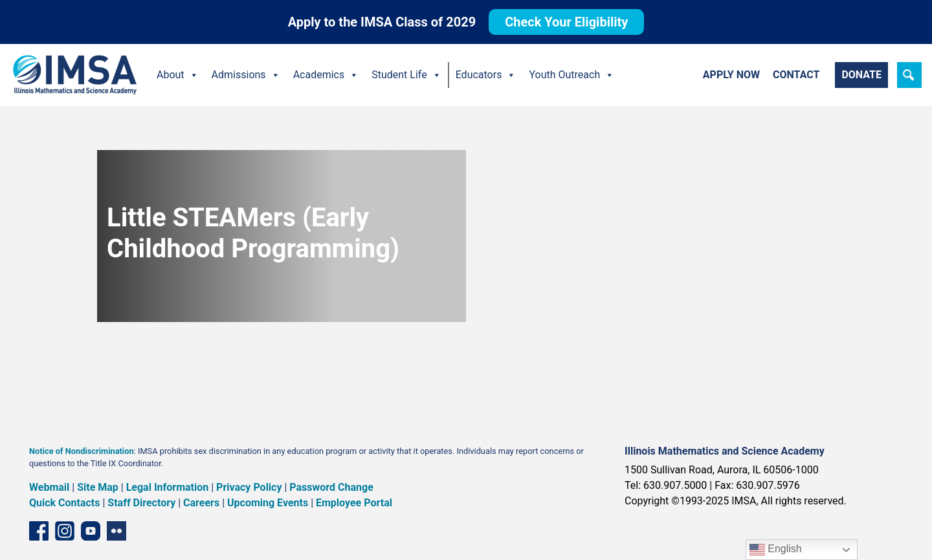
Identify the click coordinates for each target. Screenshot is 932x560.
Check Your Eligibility (566, 22)
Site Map (98, 487)
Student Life (406, 75)
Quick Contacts (65, 503)
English (776, 550)
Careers (201, 503)
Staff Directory (141, 503)
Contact (796, 75)
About (178, 75)
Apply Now (731, 75)
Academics (326, 75)
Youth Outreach (571, 75)
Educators (486, 75)
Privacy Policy (249, 487)
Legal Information (168, 487)
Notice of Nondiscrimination (82, 451)
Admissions (246, 75)
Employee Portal (354, 503)
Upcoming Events (268, 503)
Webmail (49, 487)
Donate (861, 75)
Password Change (331, 487)
